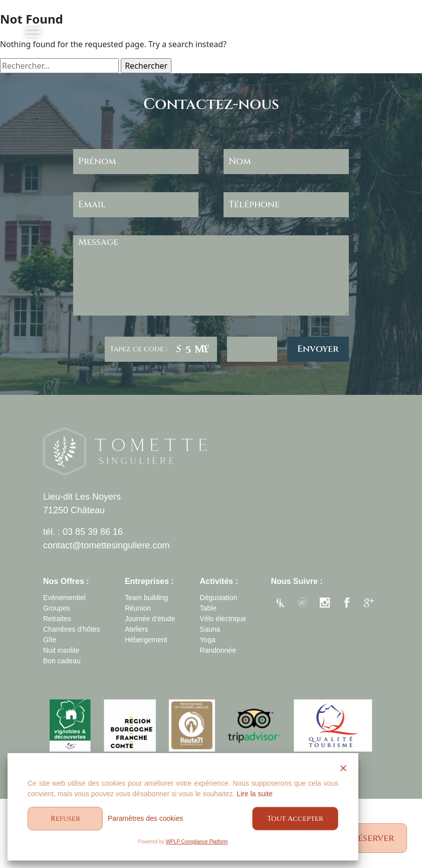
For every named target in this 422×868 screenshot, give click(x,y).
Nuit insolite (61, 650)
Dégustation (219, 598)
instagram (325, 604)
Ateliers (137, 629)
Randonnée (218, 650)
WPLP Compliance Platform (197, 842)
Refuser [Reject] (65, 819)
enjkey (281, 604)
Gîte (50, 640)
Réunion (138, 608)
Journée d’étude (150, 619)
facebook (347, 604)
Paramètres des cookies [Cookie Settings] (145, 818)
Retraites (57, 619)
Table (208, 608)
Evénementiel (64, 598)
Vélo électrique (223, 619)
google (369, 604)
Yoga (208, 640)
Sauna (210, 629)
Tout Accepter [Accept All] (295, 819)
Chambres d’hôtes (72, 629)
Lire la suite (255, 794)
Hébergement (146, 640)
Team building (146, 598)
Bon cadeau (62, 661)
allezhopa (303, 604)
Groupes (57, 608)
